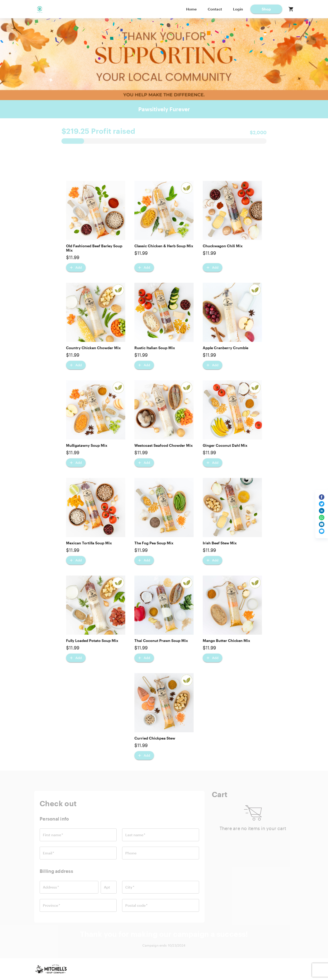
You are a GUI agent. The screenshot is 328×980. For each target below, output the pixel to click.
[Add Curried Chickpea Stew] (144, 755)
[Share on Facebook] (322, 497)
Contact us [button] (202, 969)
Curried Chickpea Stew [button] (155, 738)
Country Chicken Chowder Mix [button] (93, 348)
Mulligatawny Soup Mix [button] (87, 445)
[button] (266, 9)
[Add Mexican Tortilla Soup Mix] (76, 560)
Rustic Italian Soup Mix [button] (155, 348)
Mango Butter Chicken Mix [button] (226, 640)
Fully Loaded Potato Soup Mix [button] (92, 640)
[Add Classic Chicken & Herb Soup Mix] (144, 268)
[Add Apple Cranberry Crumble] (213, 365)
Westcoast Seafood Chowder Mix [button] (164, 445)
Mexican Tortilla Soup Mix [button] (89, 543)
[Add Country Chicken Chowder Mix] (76, 365)
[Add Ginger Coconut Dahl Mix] (213, 463)
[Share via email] (322, 524)
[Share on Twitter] (322, 504)
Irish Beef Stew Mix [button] (220, 543)
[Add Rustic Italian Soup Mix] (144, 365)
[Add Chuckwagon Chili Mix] (213, 268)
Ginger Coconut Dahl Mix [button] (225, 445)
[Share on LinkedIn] (322, 511)
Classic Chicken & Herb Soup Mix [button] (164, 246)
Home (191, 9)
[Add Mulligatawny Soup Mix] (76, 463)
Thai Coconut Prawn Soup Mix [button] (161, 640)
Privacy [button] (225, 969)
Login (238, 9)
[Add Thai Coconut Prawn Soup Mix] (144, 658)
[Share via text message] (322, 531)
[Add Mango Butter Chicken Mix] (213, 658)
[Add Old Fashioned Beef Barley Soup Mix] (76, 268)
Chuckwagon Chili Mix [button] (223, 246)
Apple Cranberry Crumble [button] (225, 348)
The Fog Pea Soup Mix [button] (154, 543)
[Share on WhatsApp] (322, 518)
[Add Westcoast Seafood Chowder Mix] (144, 463)
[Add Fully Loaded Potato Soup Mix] (76, 658)
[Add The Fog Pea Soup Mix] (144, 560)
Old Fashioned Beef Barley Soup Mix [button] (94, 248)
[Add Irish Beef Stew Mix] (213, 560)
